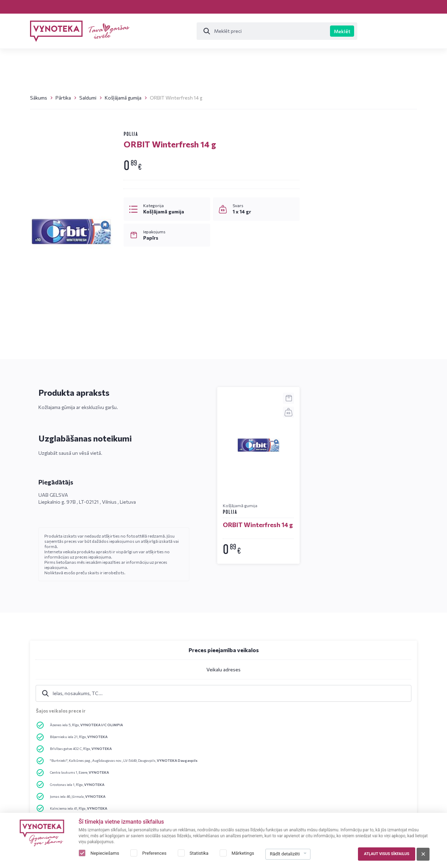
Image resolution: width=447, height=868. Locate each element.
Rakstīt (339, 530)
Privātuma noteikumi (287, 742)
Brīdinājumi (276, 755)
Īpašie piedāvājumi (372, 31)
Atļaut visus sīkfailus (387, 854)
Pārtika (63, 98)
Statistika (199, 853)
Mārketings (243, 853)
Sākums (39, 98)
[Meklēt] (222, 31)
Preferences (154, 853)
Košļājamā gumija (123, 98)
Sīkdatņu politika (282, 767)
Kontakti (83, 6)
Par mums (355, 755)
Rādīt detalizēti (285, 854)
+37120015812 (342, 480)
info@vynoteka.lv (345, 492)
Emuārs (123, 6)
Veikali (43, 6)
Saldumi (88, 98)
